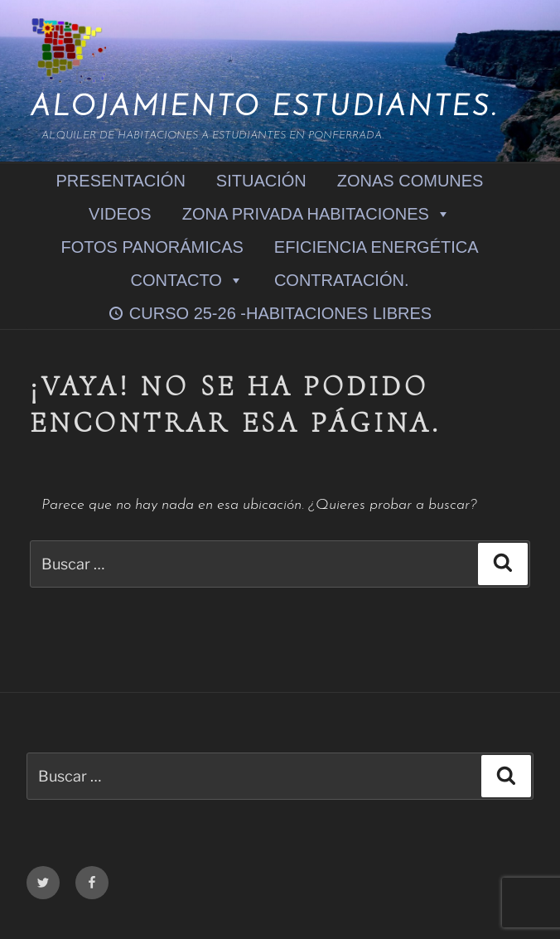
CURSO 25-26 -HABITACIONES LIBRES (280, 313)
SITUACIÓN (261, 181)
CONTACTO (187, 280)
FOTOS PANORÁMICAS (152, 247)
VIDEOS (120, 214)
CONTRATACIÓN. (342, 280)
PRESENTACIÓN (121, 181)
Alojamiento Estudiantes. (264, 108)
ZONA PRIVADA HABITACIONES (316, 213)
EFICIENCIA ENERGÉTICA (377, 247)
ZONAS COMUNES (410, 181)
